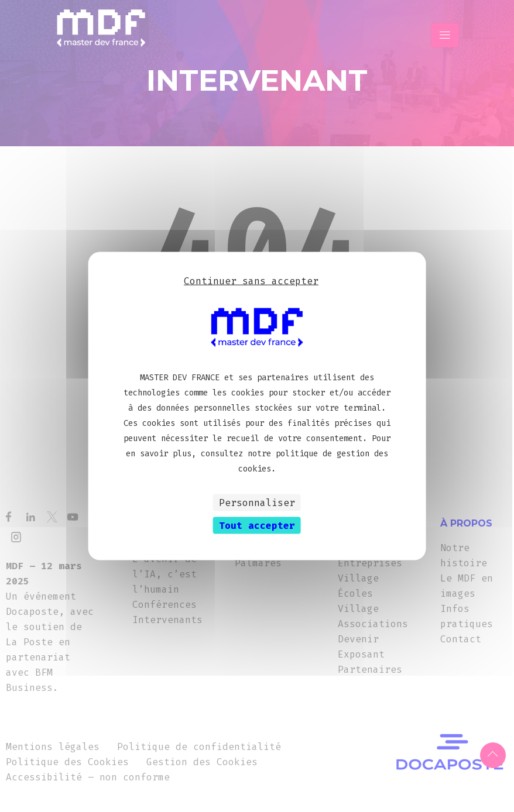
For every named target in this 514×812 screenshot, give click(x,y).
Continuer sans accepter (251, 281)
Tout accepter (257, 525)
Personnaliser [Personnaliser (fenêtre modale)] (257, 502)
